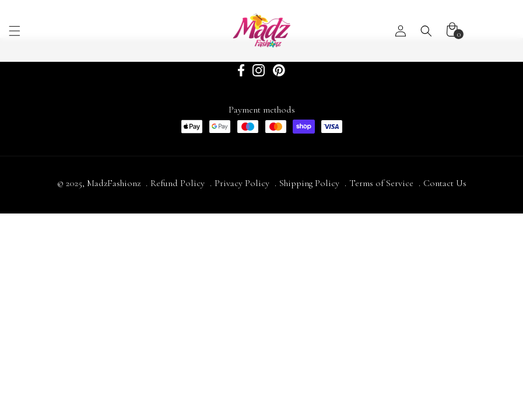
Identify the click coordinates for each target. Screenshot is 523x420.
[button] (72, 31)
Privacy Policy (242, 183)
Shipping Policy (309, 183)
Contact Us (445, 183)
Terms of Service (381, 183)
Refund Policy (178, 183)
